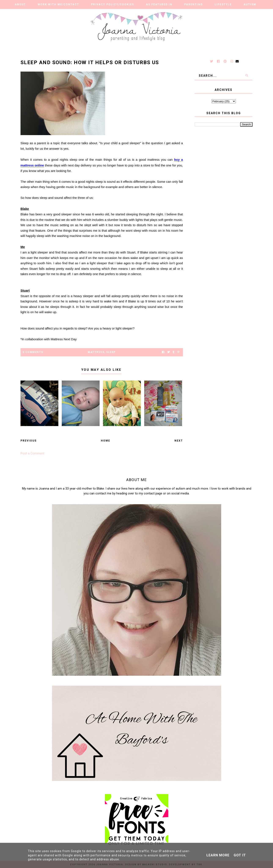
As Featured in (159, 4)
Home (106, 441)
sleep (111, 352)
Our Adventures (123, 13)
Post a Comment (32, 453)
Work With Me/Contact (58, 4)
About (20, 4)
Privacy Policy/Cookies (112, 4)
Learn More (218, 855)
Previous (29, 441)
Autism (250, 4)
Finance (181, 13)
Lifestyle (223, 4)
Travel (156, 13)
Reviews (90, 13)
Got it (240, 855)
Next (179, 441)
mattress (96, 352)
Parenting (193, 4)
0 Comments (33, 352)
